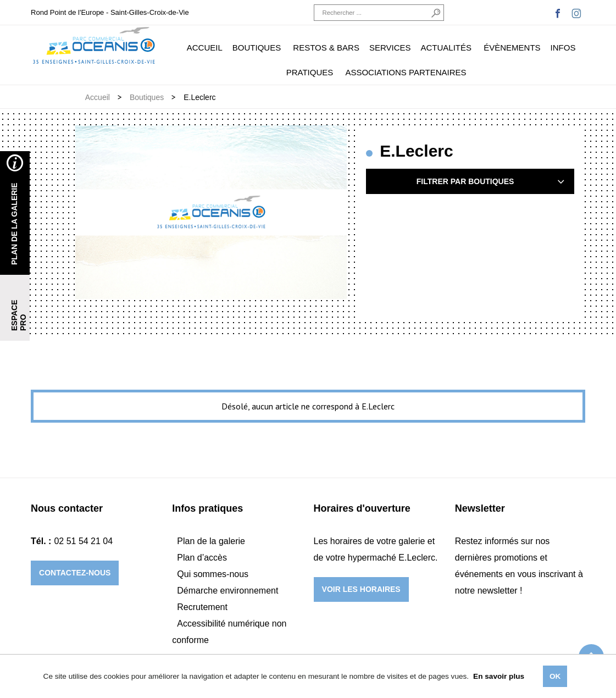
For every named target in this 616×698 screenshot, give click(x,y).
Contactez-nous (75, 573)
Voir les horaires (361, 589)
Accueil (205, 48)
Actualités (446, 48)
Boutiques (257, 48)
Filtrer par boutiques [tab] (487, 181)
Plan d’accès (202, 558)
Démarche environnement (227, 591)
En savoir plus (499, 676)
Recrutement (202, 607)
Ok (555, 676)
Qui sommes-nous (213, 574)
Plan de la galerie (211, 541)
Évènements (512, 48)
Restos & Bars (326, 48)
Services (390, 48)
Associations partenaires (406, 72)
